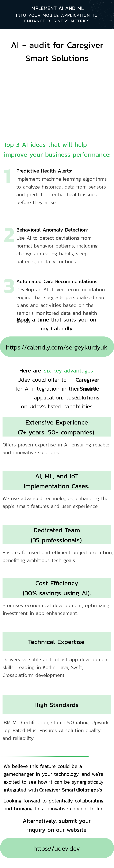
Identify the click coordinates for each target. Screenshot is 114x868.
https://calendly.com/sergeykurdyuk (57, 347)
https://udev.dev (57, 848)
